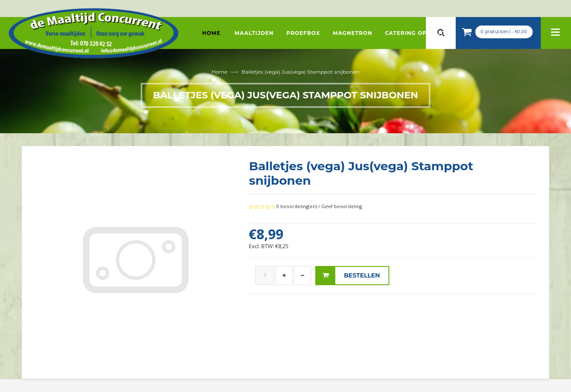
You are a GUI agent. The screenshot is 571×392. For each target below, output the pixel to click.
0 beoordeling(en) (297, 206)
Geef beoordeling (342, 206)
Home (219, 72)
